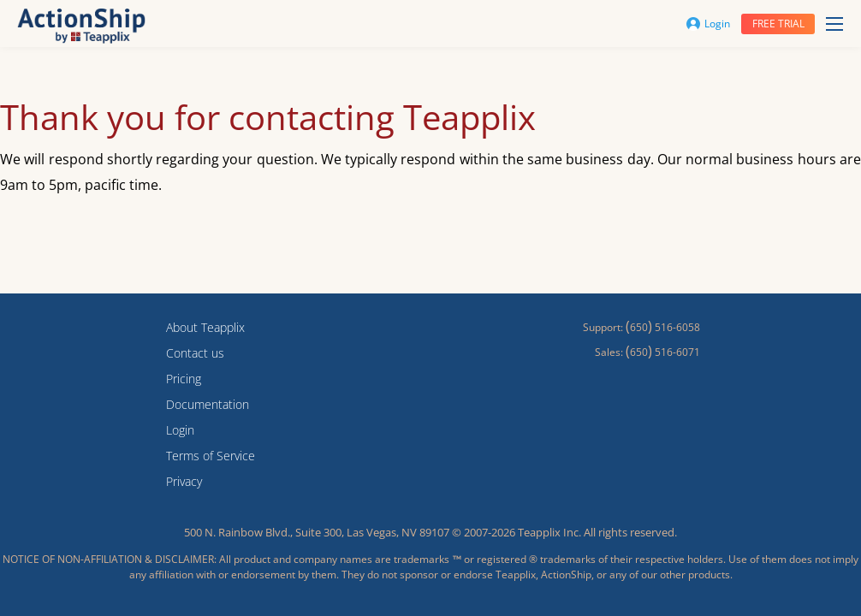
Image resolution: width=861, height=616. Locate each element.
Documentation (208, 404)
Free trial (778, 24)
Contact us (195, 353)
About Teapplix (205, 327)
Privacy (184, 481)
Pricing (184, 379)
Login (708, 24)
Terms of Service (211, 456)
